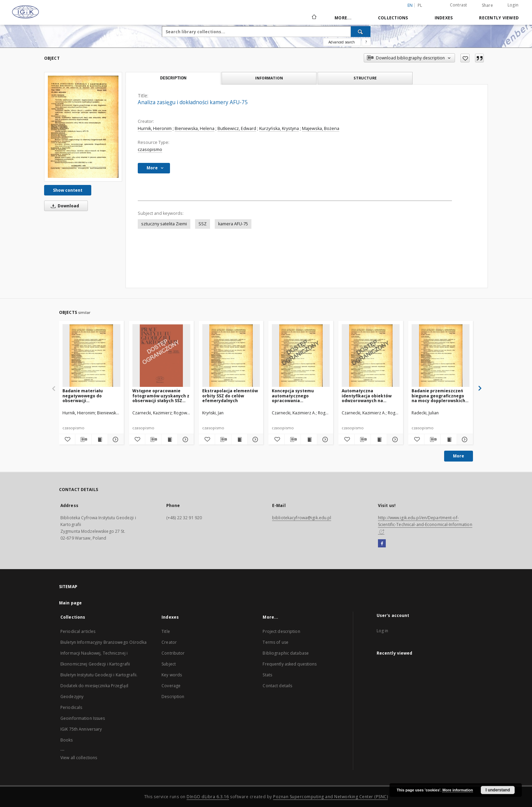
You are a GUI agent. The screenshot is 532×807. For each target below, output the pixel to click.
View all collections (79, 758)
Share (487, 5)
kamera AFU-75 (233, 224)
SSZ (203, 224)
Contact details (277, 686)
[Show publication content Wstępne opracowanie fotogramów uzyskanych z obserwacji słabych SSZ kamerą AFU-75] (169, 439)
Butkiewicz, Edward (237, 128)
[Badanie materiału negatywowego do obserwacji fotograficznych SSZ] (91, 356)
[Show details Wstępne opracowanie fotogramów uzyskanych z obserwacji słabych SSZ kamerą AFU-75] (185, 439)
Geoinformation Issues (83, 718)
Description (173, 697)
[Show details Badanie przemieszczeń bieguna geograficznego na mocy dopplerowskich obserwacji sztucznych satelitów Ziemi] (464, 439)
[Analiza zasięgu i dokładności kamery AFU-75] (83, 127)
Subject (169, 664)
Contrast (459, 5)
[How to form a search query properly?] (366, 42)
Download (64, 206)
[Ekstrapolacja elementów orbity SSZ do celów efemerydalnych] (231, 356)
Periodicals (71, 707)
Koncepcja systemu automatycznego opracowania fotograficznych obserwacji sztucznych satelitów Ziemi (296, 396)
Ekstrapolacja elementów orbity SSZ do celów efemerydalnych (230, 396)
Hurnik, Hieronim (155, 128)
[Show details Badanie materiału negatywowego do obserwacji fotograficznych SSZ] (115, 439)
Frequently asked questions (290, 664)
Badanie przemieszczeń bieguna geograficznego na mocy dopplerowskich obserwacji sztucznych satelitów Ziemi (438, 396)
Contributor (173, 653)
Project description (281, 631)
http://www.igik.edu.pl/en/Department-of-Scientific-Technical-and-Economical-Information (425, 524)
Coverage (171, 686)
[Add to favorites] (465, 58)
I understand (498, 790)
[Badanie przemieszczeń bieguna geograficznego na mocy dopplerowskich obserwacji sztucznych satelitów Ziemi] (441, 356)
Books (67, 740)
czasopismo (150, 149)
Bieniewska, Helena (195, 128)
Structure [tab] (365, 78)
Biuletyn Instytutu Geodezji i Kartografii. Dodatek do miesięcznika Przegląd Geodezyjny (99, 686)
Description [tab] (173, 78)
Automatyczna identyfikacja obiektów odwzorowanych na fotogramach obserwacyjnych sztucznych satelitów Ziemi (367, 396)
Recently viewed (499, 18)
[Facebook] (382, 544)
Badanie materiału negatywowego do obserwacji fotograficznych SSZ (84, 396)
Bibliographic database (286, 653)
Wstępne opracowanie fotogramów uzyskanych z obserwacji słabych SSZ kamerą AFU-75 (161, 396)
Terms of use (275, 642)
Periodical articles (78, 631)
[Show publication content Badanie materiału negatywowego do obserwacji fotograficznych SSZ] (100, 439)
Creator (169, 642)
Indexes (444, 18)
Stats (267, 675)
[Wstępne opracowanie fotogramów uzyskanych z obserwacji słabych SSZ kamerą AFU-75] (161, 356)
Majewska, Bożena (321, 128)
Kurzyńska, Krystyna (279, 128)
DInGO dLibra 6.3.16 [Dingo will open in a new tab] (208, 797)
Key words (172, 675)
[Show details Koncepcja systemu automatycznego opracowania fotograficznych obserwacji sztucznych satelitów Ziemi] (324, 439)
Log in (383, 631)
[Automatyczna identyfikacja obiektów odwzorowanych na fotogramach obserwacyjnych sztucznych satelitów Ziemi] (371, 356)
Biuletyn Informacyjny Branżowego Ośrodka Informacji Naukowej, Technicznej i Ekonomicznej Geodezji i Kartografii (103, 653)
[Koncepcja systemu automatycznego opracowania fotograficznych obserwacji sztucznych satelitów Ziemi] (301, 356)
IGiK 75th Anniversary (81, 729)
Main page (70, 603)
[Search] (361, 32)
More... (343, 18)
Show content (68, 190)
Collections (393, 18)
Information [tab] (269, 78)
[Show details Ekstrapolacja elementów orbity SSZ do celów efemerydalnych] (255, 439)
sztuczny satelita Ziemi (164, 224)
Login (513, 5)
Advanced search (342, 42)
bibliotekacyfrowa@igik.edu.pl (302, 518)
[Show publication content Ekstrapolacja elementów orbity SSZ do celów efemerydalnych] (239, 439)
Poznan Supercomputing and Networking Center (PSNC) (330, 797)
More (459, 456)
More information (458, 790)
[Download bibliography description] (83, 439)
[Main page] (314, 18)
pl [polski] (420, 5)
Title (166, 631)
